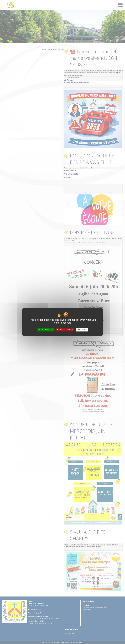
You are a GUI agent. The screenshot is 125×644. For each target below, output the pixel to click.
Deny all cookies (65, 330)
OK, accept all (46, 330)
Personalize (82, 330)
